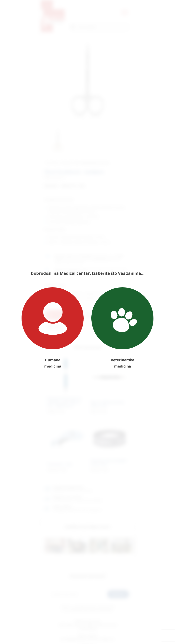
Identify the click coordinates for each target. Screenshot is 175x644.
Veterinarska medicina (122, 328)
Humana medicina (53, 328)
